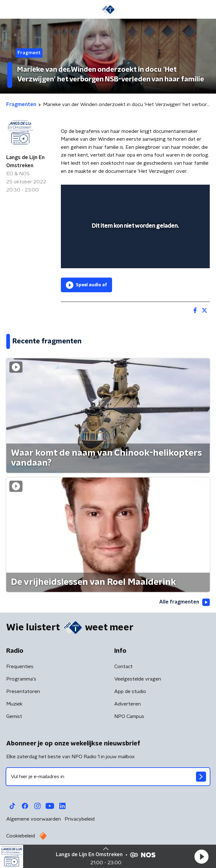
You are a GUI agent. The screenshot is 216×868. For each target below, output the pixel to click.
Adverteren (128, 704)
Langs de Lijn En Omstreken (25, 162)
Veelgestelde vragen (138, 679)
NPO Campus (129, 716)
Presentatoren (23, 691)
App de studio (130, 691)
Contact (123, 667)
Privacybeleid (80, 819)
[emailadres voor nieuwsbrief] (108, 777)
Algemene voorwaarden (34, 819)
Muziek (14, 704)
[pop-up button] (176, 193)
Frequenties (20, 667)
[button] (201, 856)
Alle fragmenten (184, 602)
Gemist (14, 716)
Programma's (21, 679)
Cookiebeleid (21, 836)
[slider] (134, 257)
